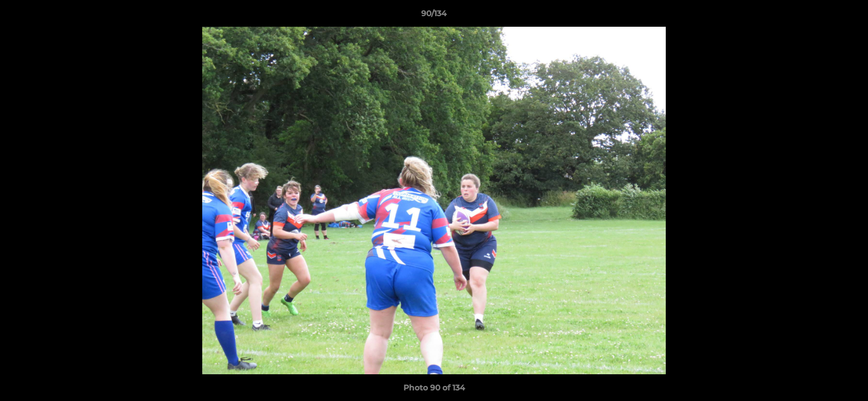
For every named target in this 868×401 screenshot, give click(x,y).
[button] (848, 16)
